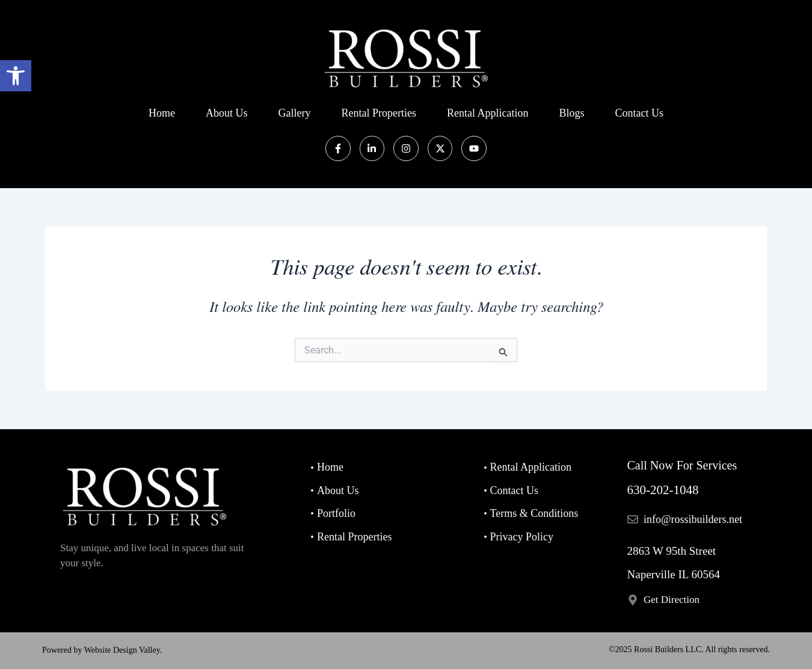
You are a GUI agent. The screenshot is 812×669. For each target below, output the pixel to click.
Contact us (639, 113)
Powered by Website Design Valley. (102, 650)
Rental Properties (379, 113)
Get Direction (672, 600)
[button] (16, 76)
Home (162, 113)
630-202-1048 (663, 490)
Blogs (571, 113)
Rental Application (488, 113)
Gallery (295, 113)
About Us (227, 113)
